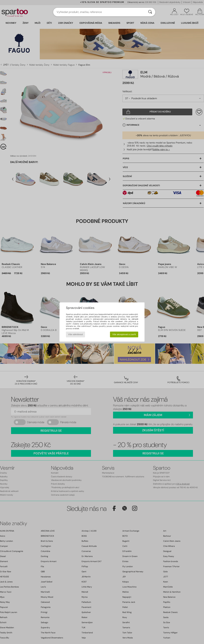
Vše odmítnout (75, 334)
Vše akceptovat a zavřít (124, 334)
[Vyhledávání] (150, 12)
